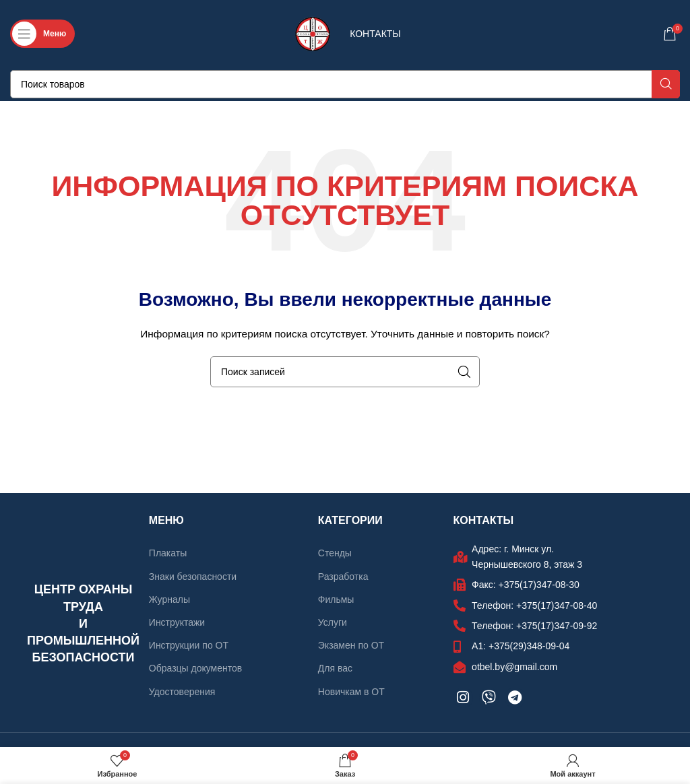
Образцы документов (195, 668)
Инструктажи (177, 622)
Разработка (343, 577)
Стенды (335, 553)
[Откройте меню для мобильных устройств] (42, 34)
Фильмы (336, 599)
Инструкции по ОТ (189, 645)
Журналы (169, 599)
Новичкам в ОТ (351, 692)
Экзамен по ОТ (351, 645)
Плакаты (168, 553)
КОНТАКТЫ (375, 34)
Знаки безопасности (193, 577)
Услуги (333, 622)
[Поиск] (345, 84)
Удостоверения (182, 692)
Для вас (335, 668)
